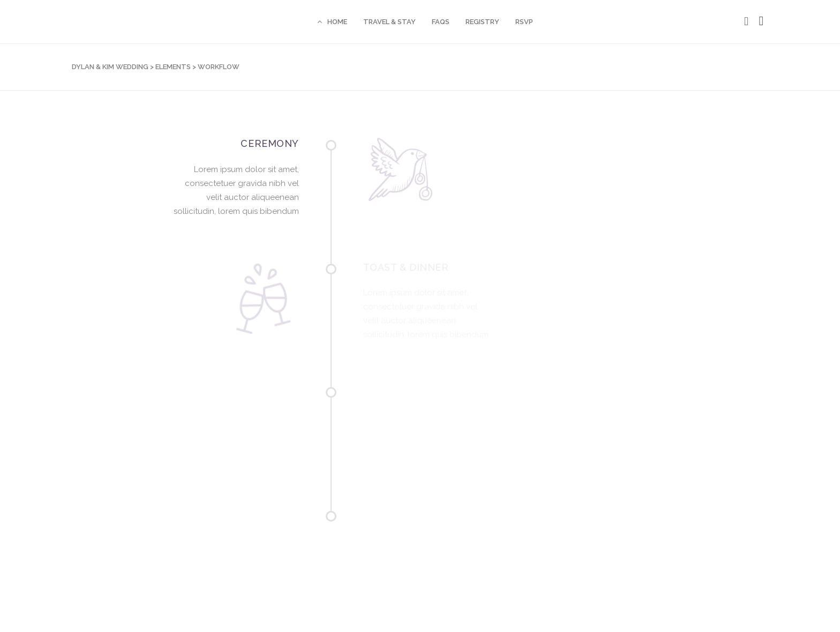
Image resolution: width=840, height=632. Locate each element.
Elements (173, 67)
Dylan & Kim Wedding (110, 67)
